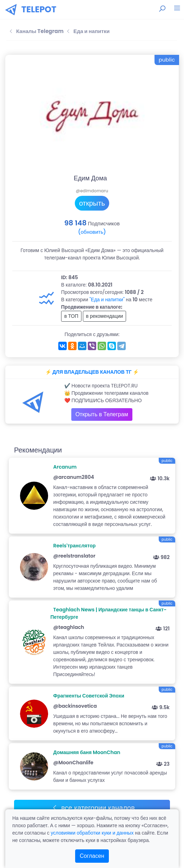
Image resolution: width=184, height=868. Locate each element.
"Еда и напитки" (107, 300)
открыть (92, 203)
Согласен (92, 856)
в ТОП (71, 316)
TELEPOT (39, 9)
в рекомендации (105, 316)
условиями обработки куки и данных (92, 833)
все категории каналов (93, 808)
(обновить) (92, 232)
